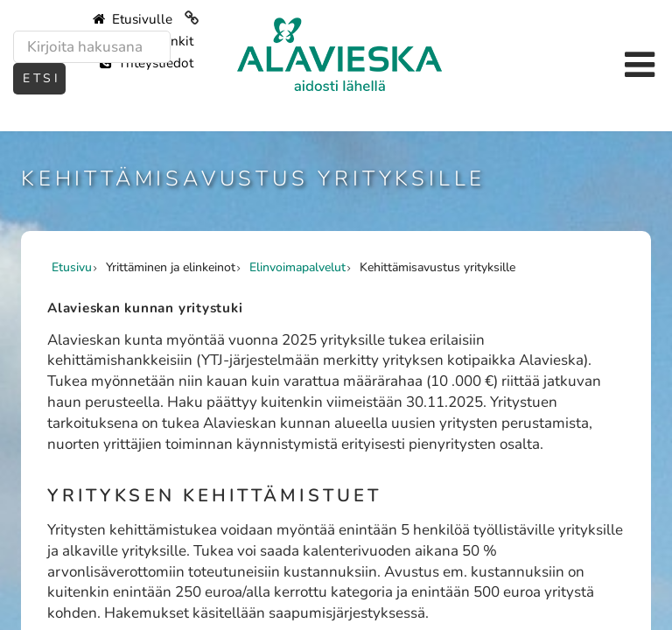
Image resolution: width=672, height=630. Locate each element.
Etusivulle (133, 19)
